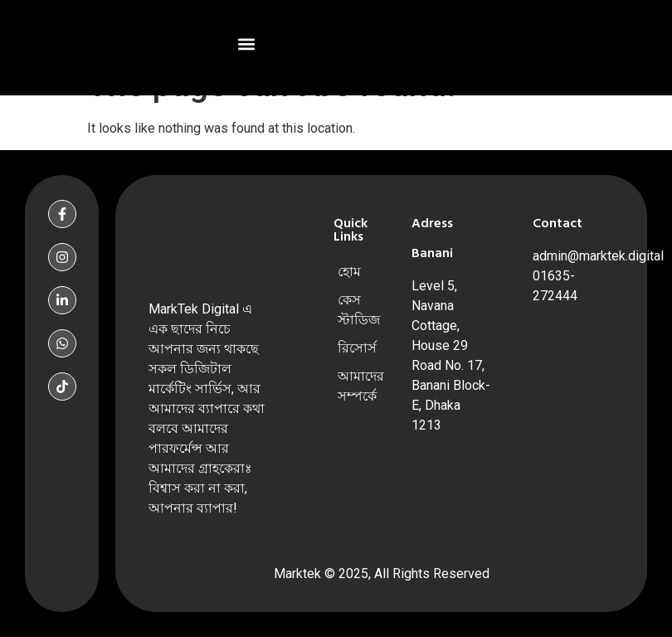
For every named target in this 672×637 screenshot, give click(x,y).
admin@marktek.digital (598, 256)
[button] (246, 44)
